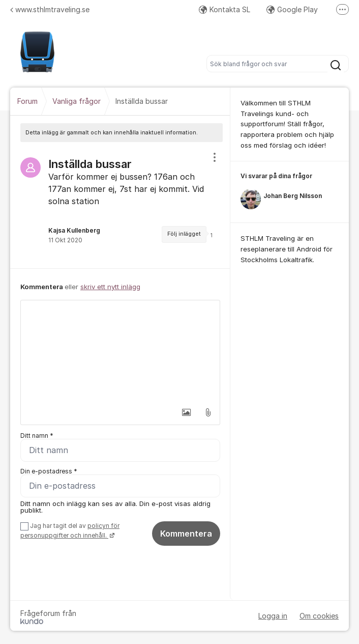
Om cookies (319, 616)
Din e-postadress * (49, 471)
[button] (187, 412)
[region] (120, 205)
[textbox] (120, 351)
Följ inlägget (184, 234)
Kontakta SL (225, 9)
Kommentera (186, 534)
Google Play (292, 9)
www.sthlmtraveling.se (50, 9)
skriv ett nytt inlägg (110, 287)
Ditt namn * (37, 436)
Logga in (273, 616)
